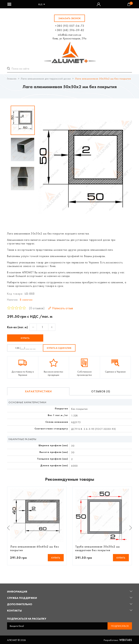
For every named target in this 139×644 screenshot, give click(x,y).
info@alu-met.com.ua (69, 35)
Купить (25, 337)
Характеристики (38, 391)
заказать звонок (69, 18)
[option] (23, 120)
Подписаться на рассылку (27, 618)
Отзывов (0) (101, 391)
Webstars (126, 639)
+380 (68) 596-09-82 (70, 30)
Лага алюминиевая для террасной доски (46, 78)
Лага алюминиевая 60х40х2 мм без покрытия (34, 548)
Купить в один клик (59, 347)
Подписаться (120, 625)
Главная (12, 78)
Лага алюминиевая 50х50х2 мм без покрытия (103, 78)
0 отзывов (37, 308)
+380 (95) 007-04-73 (70, 26)
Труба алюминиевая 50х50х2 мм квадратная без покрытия (98, 548)
